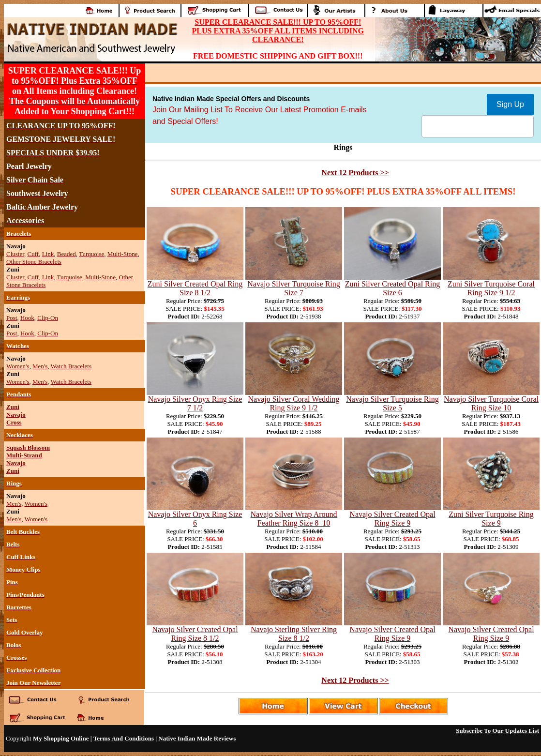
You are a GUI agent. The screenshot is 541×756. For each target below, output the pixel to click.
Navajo (16, 415)
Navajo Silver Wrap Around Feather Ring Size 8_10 (293, 519)
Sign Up (510, 104)
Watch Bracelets (71, 366)
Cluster (15, 254)
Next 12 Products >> (355, 173)
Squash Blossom (28, 447)
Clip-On (48, 318)
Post (12, 318)
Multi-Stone (123, 254)
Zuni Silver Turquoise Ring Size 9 (491, 519)
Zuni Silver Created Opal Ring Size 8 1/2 (195, 288)
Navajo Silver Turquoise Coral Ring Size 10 (491, 403)
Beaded (67, 254)
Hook (27, 318)
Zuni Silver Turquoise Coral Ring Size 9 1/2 (491, 288)
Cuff (33, 254)
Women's (18, 366)
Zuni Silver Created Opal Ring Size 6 (392, 288)
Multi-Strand (24, 455)
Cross (14, 422)
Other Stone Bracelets (34, 262)
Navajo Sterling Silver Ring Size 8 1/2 (294, 634)
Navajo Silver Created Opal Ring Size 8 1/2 (195, 634)
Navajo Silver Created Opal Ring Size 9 (392, 519)
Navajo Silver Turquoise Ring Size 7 (294, 288)
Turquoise (91, 254)
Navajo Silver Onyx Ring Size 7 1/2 (195, 403)
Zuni (13, 407)
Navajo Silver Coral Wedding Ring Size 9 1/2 (293, 403)
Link (48, 254)
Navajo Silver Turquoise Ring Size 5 (392, 403)
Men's (40, 366)
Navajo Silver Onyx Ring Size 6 (195, 519)
